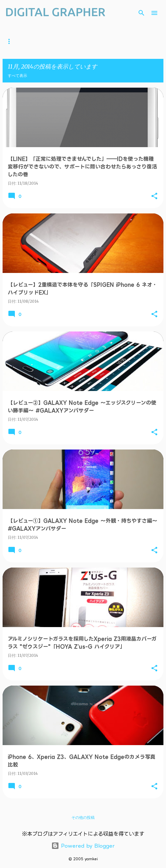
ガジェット (74, 41)
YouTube (41, 41)
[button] (154, 196)
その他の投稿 (83, 817)
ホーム (11, 41)
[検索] (141, 13)
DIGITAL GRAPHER (55, 12)
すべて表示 (17, 76)
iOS (102, 41)
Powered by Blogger (83, 846)
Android (129, 41)
